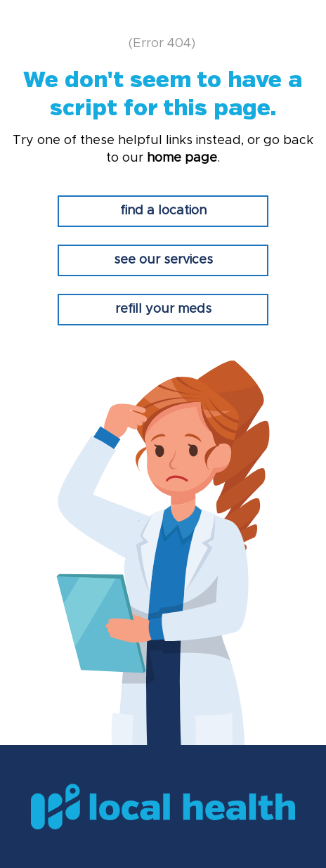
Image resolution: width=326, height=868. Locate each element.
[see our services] (163, 260)
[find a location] (163, 211)
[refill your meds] (163, 310)
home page (182, 158)
